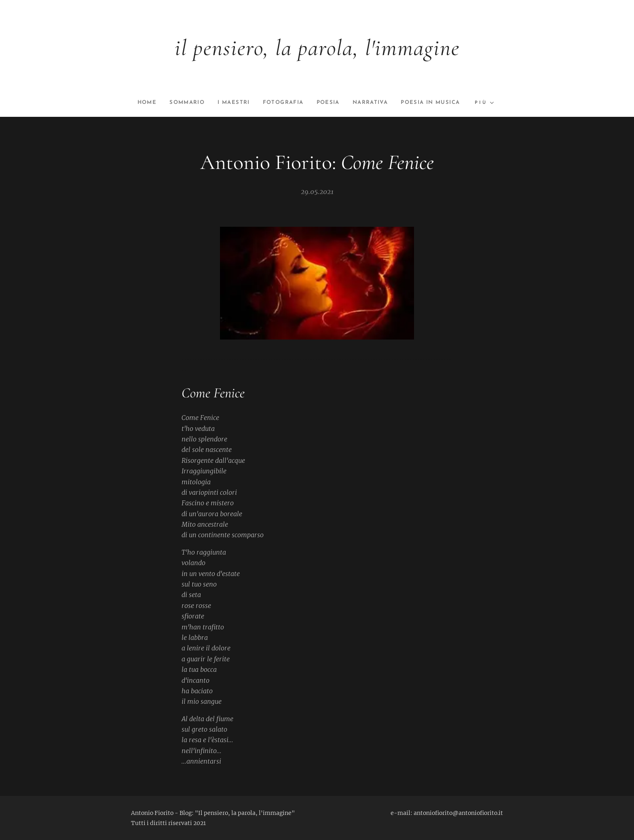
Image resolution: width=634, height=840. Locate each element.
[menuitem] (176, 103)
